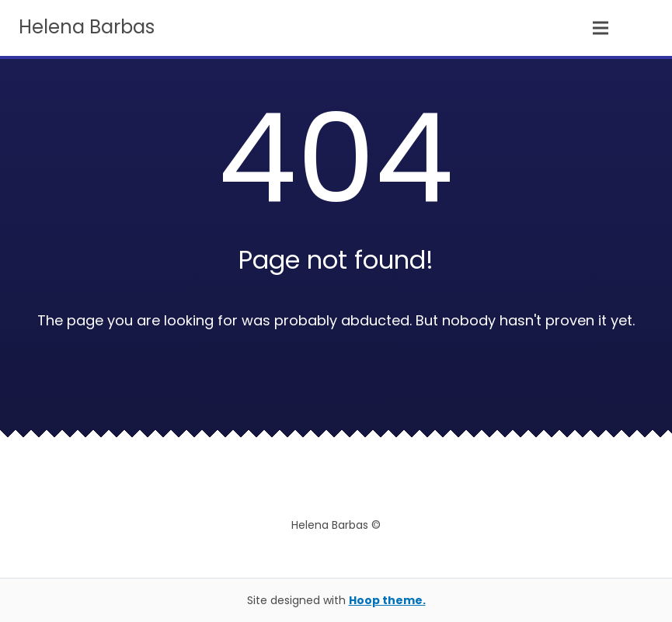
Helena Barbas (87, 27)
